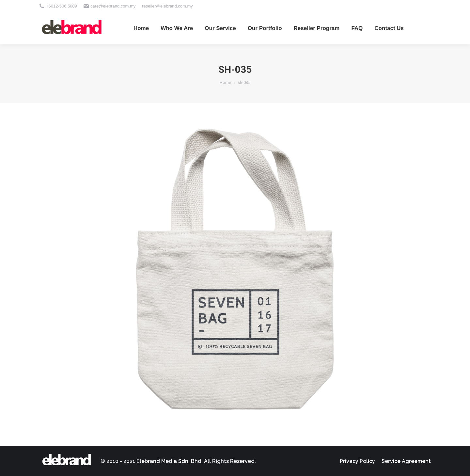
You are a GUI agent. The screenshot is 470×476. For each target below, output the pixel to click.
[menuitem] (141, 28)
